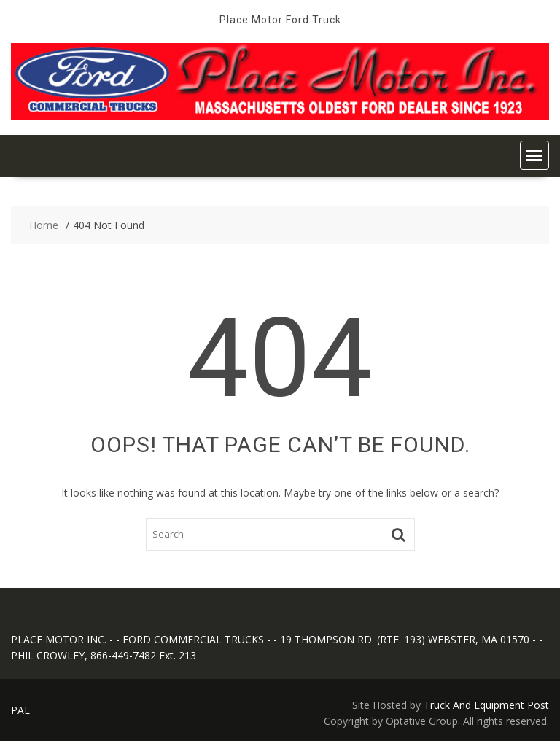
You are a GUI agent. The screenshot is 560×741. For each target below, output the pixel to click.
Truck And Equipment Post (486, 705)
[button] (534, 155)
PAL (20, 710)
